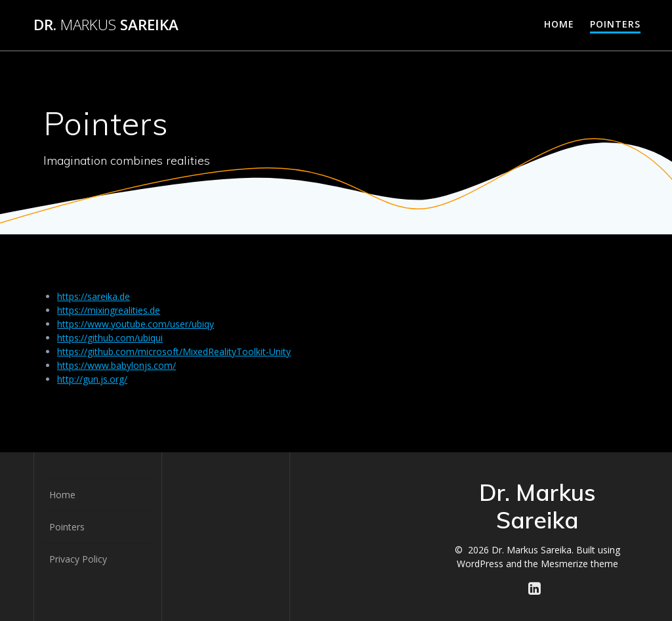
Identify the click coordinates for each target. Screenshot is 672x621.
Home (559, 24)
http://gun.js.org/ (92, 379)
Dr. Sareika (106, 25)
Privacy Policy (78, 559)
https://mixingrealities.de (109, 310)
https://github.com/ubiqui (110, 338)
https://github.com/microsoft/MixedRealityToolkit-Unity (174, 352)
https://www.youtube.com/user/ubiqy (136, 324)
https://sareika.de (94, 296)
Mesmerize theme (579, 564)
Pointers (615, 24)
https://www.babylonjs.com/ (116, 365)
